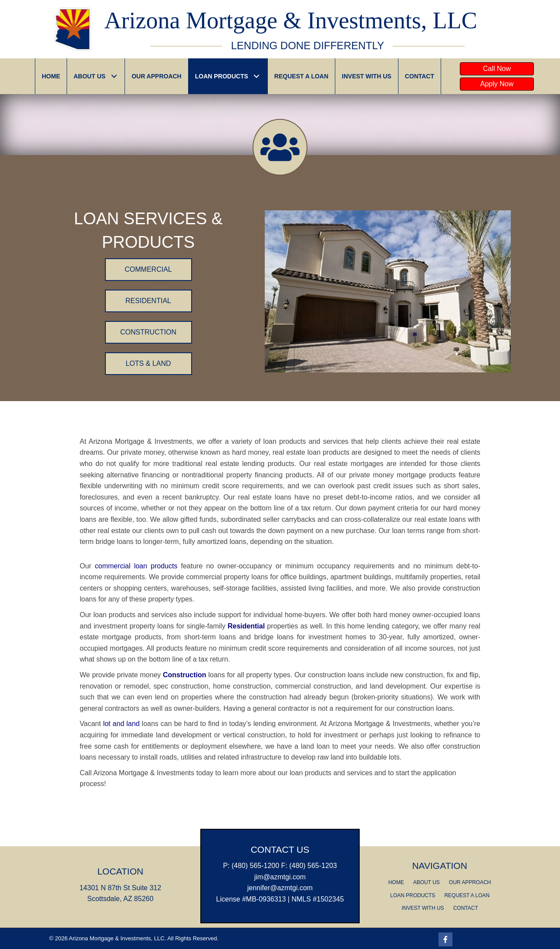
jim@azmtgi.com (280, 877)
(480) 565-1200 (255, 866)
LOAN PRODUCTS (413, 895)
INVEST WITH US (423, 908)
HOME (396, 882)
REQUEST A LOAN (467, 895)
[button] (497, 69)
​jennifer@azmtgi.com (280, 888)
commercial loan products (136, 566)
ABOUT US (427, 882)
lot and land (121, 724)
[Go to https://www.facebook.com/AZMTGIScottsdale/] (445, 939)
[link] (51, 76)
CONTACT (466, 908)
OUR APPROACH (470, 882)
